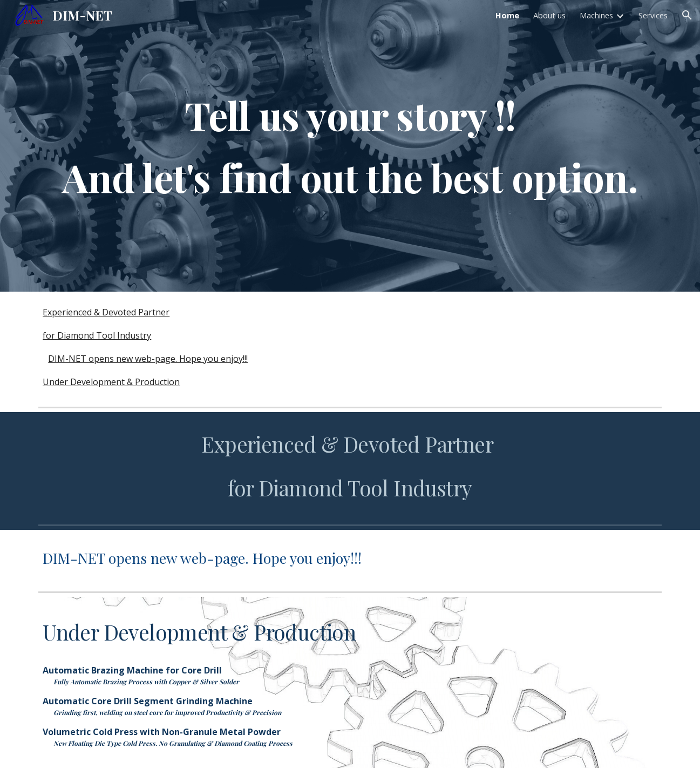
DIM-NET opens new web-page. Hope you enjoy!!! (148, 359)
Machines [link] (596, 15)
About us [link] (549, 15)
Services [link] (653, 15)
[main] (350, 146)
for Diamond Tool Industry (97, 335)
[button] (687, 15)
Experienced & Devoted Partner (106, 312)
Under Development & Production (111, 382)
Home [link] (507, 15)
